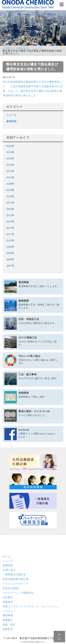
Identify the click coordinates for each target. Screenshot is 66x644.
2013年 (10, 228)
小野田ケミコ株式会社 (15, 48)
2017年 (10, 203)
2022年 (10, 171)
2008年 (10, 259)
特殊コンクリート (31, 606)
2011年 (10, 240)
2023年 (10, 165)
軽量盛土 (8, 620)
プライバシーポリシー (15, 584)
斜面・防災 (9, 625)
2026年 (10, 146)
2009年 (10, 253)
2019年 (10, 190)
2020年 (10, 184)
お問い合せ (9, 570)
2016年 (10, 209)
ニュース (37, 48)
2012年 (10, 234)
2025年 (10, 152)
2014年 (10, 222)
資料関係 (11, 121)
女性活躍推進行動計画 (15, 579)
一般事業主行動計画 (14, 574)
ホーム (7, 556)
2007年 (10, 266)
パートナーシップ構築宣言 (18, 593)
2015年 (10, 215)
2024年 (10, 158)
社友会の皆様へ (12, 588)
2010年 (10, 247)
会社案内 (8, 597)
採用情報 (8, 565)
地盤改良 (8, 602)
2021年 (10, 177)
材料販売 (8, 629)
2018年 (10, 196)
